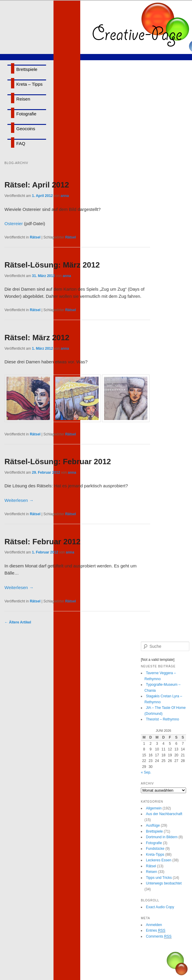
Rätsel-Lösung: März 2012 (52, 265)
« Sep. (146, 772)
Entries (156, 931)
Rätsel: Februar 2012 (43, 542)
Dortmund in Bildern (162, 837)
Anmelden (154, 925)
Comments (159, 937)
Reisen (23, 99)
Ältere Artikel (18, 622)
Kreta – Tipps (29, 84)
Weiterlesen (19, 500)
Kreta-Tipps (155, 855)
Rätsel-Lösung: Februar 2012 (58, 462)
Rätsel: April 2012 (37, 185)
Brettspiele (27, 69)
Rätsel (35, 237)
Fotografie (26, 114)
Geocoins (26, 129)
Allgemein (154, 808)
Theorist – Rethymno (162, 719)
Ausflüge (153, 825)
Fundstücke (155, 849)
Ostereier (14, 223)
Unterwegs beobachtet (164, 883)
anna (65, 196)
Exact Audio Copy (160, 907)
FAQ (21, 143)
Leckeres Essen (159, 860)
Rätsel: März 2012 (37, 338)
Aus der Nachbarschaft (164, 814)
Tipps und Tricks (159, 878)
